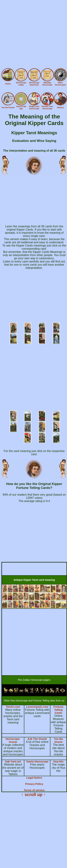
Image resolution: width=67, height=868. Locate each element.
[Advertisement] (33, 35)
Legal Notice (34, 778)
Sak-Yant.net (13, 762)
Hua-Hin (58, 762)
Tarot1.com (13, 707)
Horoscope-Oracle (13, 740)
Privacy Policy (34, 784)
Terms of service (34, 790)
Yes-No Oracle (58, 740)
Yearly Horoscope (37, 762)
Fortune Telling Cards (58, 710)
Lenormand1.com (37, 707)
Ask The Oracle (37, 739)
